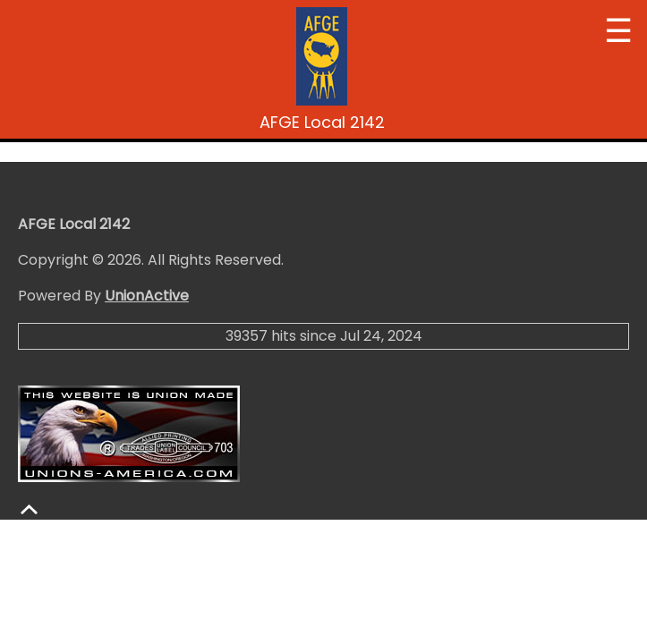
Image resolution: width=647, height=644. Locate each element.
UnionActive (147, 296)
